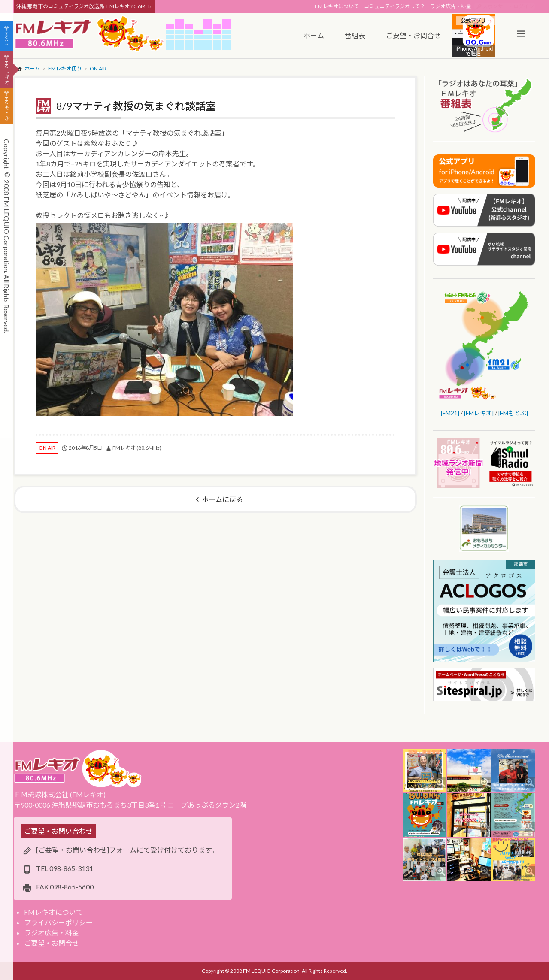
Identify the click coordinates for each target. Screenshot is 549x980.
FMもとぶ (7, 109)
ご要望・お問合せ (52, 943)
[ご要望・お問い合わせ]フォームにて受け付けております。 (127, 850)
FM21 (7, 39)
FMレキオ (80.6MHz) (137, 448)
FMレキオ (7, 73)
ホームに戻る (222, 499)
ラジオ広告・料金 (451, 6)
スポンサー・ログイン (508, 6)
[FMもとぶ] (513, 413)
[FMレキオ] (479, 413)
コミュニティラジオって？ (394, 6)
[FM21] (450, 413)
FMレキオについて (337, 6)
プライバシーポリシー (58, 922)
